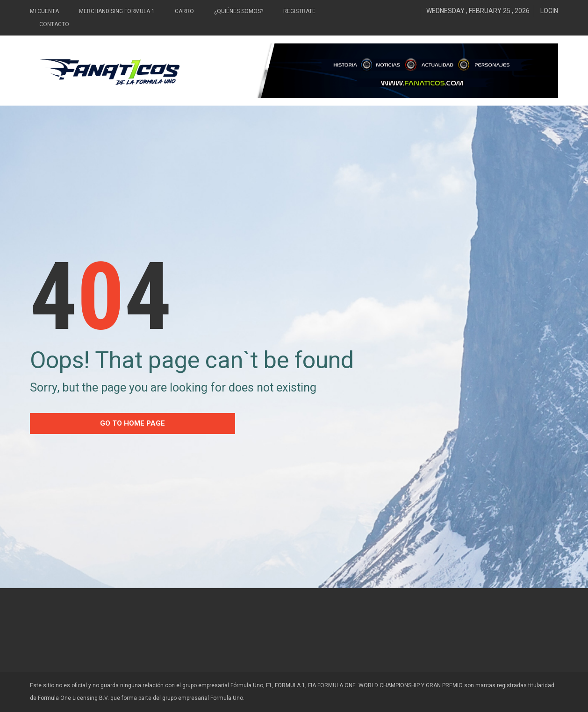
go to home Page (133, 423)
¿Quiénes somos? (239, 11)
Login (549, 11)
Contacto (54, 24)
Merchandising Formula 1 (117, 11)
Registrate (299, 11)
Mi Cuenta (44, 11)
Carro (184, 11)
